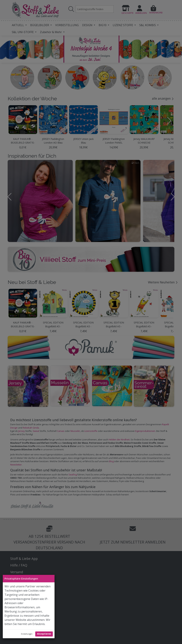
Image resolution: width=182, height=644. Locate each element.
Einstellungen (27, 634)
